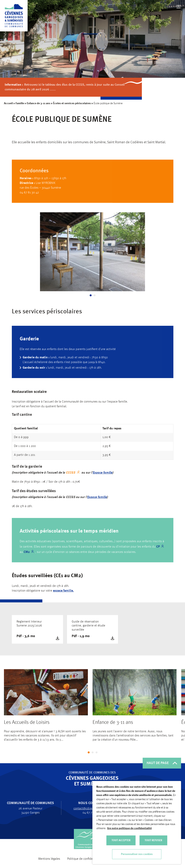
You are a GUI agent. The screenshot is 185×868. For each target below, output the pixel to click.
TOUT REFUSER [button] (153, 840)
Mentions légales (49, 859)
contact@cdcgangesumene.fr (90, 809)
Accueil (8, 103)
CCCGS (71, 476)
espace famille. (63, 594)
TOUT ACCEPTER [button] (121, 840)
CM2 (27, 554)
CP (158, 549)
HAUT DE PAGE (162, 763)
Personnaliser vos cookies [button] (137, 854)
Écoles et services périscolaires (72, 103)
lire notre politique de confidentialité (129, 828)
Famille (20, 103)
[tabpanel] (92, 254)
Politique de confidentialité (85, 859)
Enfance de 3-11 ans (39, 103)
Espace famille (103, 476)
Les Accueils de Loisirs (27, 726)
